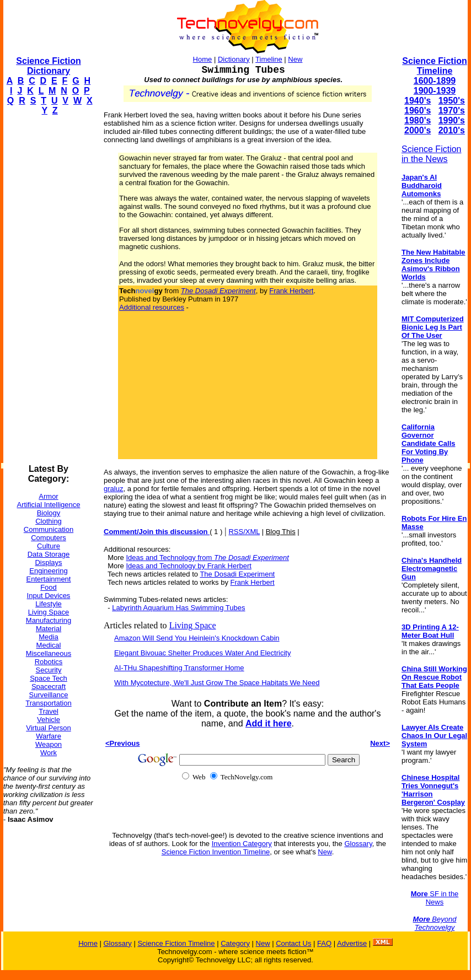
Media (48, 637)
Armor (48, 496)
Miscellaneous (49, 653)
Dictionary (234, 59)
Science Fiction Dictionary (48, 66)
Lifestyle (49, 604)
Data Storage (49, 554)
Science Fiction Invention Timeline (216, 852)
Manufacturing (49, 620)
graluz (113, 489)
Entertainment (49, 579)
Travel (49, 711)
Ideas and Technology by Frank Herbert (188, 566)
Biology (49, 513)
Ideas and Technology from (207, 558)
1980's (418, 120)
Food (49, 587)
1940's (418, 101)
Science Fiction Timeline (434, 66)
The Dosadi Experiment (237, 574)
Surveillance (49, 695)
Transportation (48, 703)
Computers (49, 538)
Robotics (49, 662)
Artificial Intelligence (49, 505)
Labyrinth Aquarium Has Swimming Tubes (178, 608)
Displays (48, 562)
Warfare (49, 736)
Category (235, 943)
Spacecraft (49, 686)
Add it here (269, 723)
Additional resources (152, 307)
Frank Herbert (291, 291)
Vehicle (49, 720)
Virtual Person (48, 728)
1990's (452, 120)
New (295, 59)
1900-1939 (435, 91)
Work (49, 753)
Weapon (49, 744)
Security (49, 670)
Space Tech (49, 678)
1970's (452, 111)
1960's (418, 111)
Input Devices (49, 596)
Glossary (358, 844)
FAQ (324, 943)
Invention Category (242, 844)
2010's (452, 130)
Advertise (352, 943)
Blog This (281, 532)
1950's (452, 101)
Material (49, 629)
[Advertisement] (47, 290)
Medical (49, 645)
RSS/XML (244, 532)
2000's (418, 130)
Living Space (49, 612)
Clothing (49, 521)
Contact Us (293, 943)
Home (203, 59)
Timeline (269, 59)
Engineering (48, 571)
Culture (49, 546)
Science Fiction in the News (432, 154)
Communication (49, 529)
